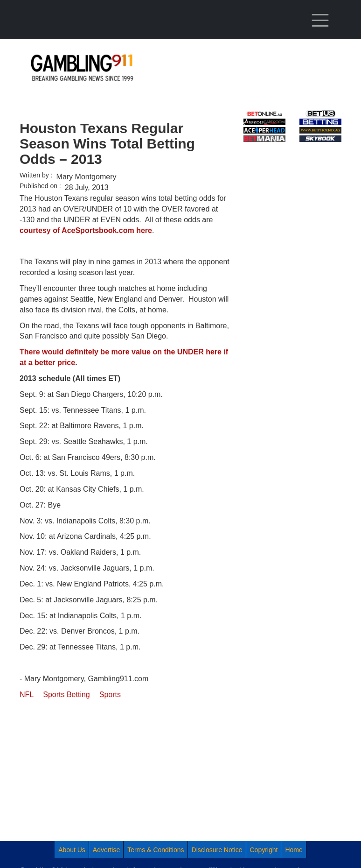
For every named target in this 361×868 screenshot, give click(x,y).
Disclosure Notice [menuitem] (217, 850)
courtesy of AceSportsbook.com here (86, 230)
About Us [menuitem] (72, 850)
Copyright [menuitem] (264, 850)
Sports (110, 695)
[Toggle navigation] (320, 21)
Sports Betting (66, 695)
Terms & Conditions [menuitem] (156, 850)
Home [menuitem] (294, 850)
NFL (27, 695)
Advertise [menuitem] (106, 850)
